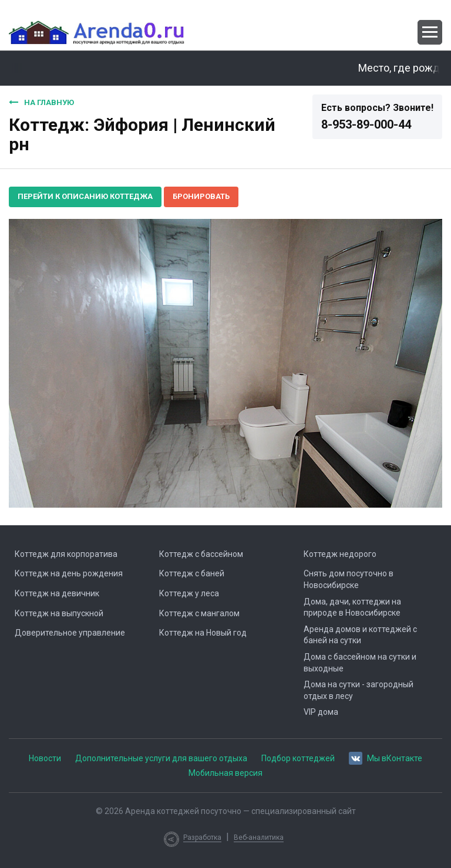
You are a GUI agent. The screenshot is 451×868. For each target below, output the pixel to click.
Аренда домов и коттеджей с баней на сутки (360, 635)
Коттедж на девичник (57, 593)
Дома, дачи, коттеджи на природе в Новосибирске (352, 607)
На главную (41, 102)
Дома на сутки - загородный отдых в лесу (359, 690)
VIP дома (321, 712)
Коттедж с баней (192, 573)
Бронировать (201, 196)
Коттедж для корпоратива (66, 554)
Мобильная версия (225, 773)
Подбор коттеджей (298, 758)
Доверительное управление (70, 633)
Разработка (202, 837)
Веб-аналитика (259, 837)
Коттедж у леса (189, 593)
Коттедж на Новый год (203, 633)
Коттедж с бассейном (201, 554)
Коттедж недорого (340, 554)
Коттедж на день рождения (69, 573)
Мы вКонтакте (386, 757)
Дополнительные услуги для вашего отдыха (161, 758)
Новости (45, 758)
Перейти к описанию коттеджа (85, 196)
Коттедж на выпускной (59, 613)
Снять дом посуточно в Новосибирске (349, 579)
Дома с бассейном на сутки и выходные (360, 663)
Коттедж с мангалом (199, 613)
